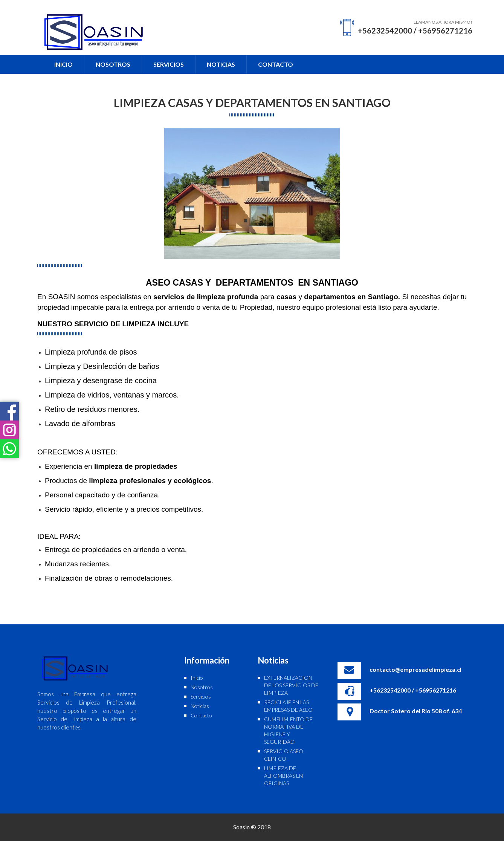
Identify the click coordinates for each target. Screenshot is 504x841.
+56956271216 (445, 31)
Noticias (200, 706)
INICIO (63, 64)
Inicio (197, 678)
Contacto (201, 715)
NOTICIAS (221, 64)
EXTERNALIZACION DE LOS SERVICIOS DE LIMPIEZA (291, 685)
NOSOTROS (113, 64)
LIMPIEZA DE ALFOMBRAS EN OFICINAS (283, 776)
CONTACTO (276, 64)
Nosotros (202, 687)
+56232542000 (385, 31)
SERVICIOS (169, 64)
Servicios (201, 697)
